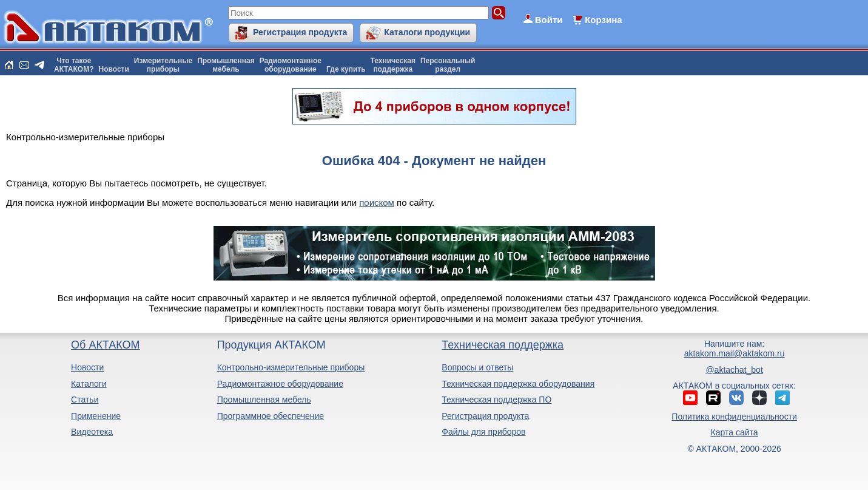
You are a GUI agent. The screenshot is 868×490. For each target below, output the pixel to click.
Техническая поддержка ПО (496, 400)
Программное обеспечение (271, 416)
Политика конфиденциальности (734, 417)
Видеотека (92, 432)
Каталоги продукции (427, 32)
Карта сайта (735, 432)
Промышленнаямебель (226, 65)
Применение (96, 416)
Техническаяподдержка (393, 65)
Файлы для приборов (483, 432)
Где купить (346, 69)
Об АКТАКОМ (105, 345)
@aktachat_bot (734, 370)
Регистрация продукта (300, 32)
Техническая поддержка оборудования (518, 384)
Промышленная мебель (264, 400)
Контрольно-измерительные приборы (291, 367)
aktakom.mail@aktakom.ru (735, 353)
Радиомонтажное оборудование (280, 384)
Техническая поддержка (503, 345)
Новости (114, 69)
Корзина (603, 20)
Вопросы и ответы (477, 367)
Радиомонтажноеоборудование (291, 65)
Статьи (85, 400)
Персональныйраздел (448, 65)
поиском (377, 202)
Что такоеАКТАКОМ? (74, 65)
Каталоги (89, 384)
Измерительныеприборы (163, 65)
